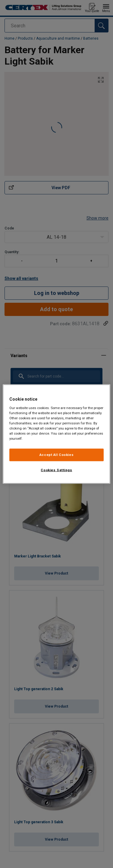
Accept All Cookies (56, 455)
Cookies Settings (56, 470)
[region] (56, 434)
